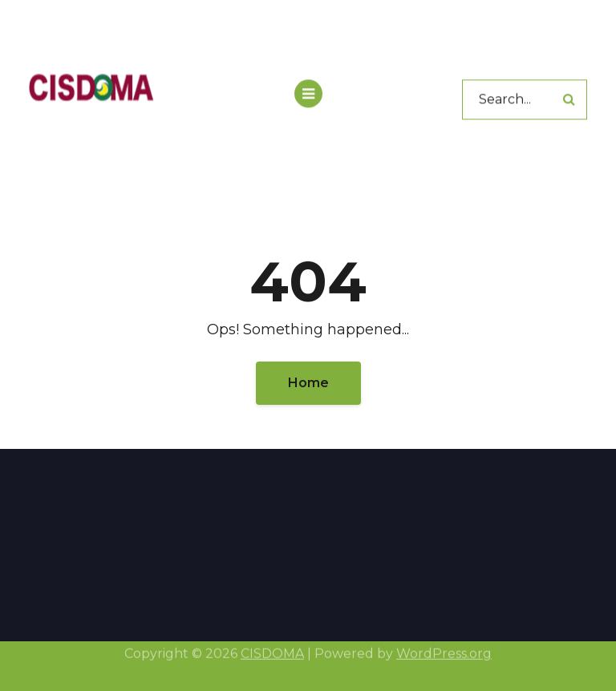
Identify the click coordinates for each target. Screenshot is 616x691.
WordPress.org (444, 651)
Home (308, 383)
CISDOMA (272, 651)
